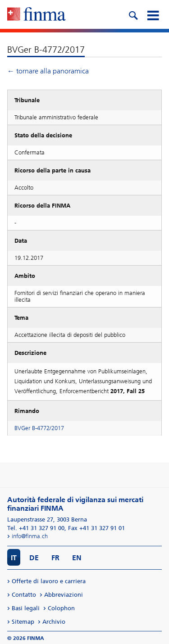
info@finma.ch (30, 536)
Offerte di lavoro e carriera (49, 581)
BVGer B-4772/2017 (39, 428)
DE (34, 558)
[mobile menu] (153, 14)
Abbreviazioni (64, 595)
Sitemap (23, 622)
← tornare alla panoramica (48, 71)
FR (55, 558)
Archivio (54, 622)
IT (14, 558)
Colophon (61, 608)
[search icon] (133, 14)
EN (77, 558)
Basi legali (26, 608)
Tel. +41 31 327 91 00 (36, 528)
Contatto (24, 595)
